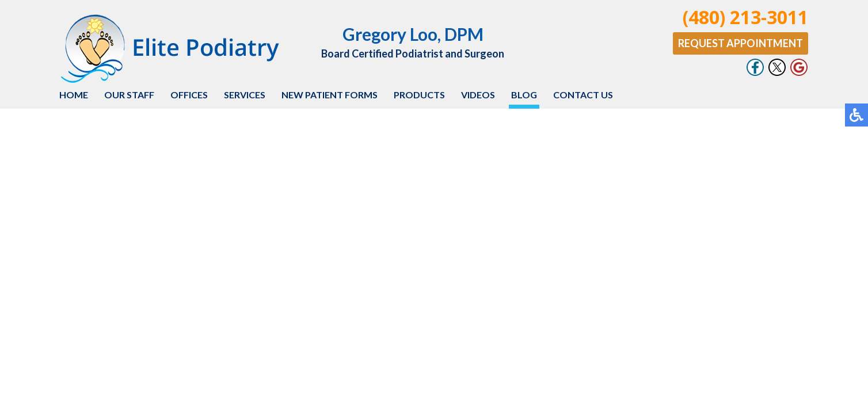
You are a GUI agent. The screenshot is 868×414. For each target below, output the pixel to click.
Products (419, 95)
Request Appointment (741, 43)
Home (74, 95)
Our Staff (129, 95)
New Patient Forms (330, 95)
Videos (478, 95)
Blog (524, 95)
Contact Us (583, 95)
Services (245, 95)
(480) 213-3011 (745, 17)
